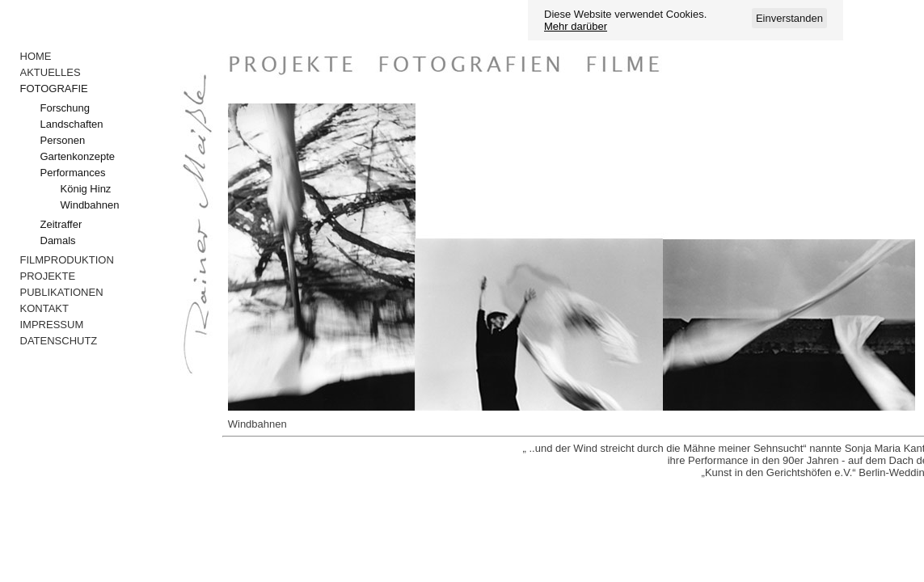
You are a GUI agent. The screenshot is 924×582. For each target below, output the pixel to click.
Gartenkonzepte (78, 156)
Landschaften (72, 124)
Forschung (65, 108)
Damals (58, 240)
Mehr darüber (576, 26)
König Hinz (86, 189)
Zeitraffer (61, 224)
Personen (63, 140)
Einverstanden (789, 18)
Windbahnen (90, 205)
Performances (73, 173)
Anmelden (108, 10)
